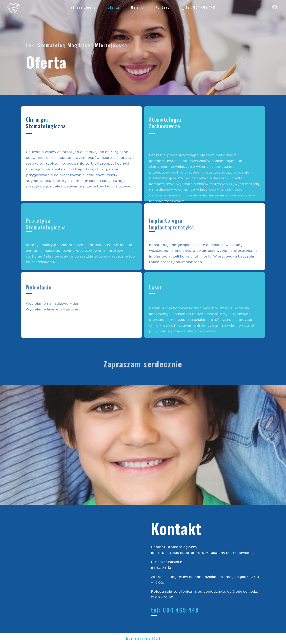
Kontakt (162, 7)
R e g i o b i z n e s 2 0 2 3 (143, 638)
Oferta (113, 7)
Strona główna (83, 7)
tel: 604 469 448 (198, 8)
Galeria (137, 7)
